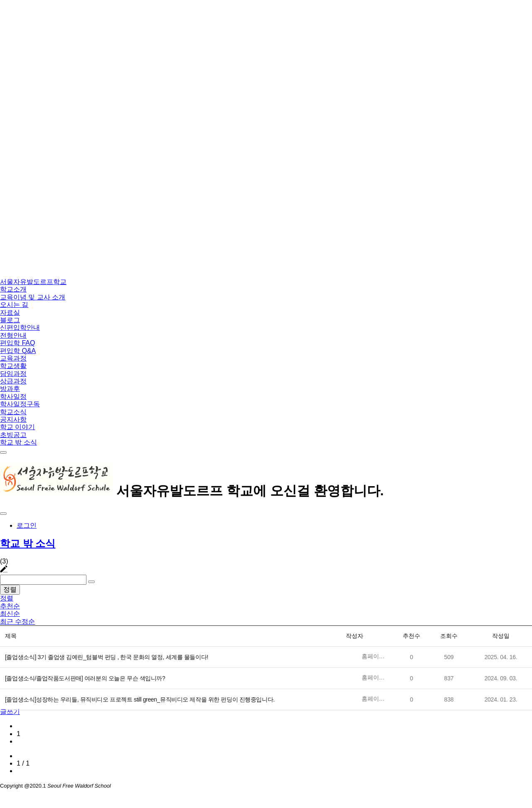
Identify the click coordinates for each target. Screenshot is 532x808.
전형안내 (13, 335)
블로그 (10, 320)
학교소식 (13, 412)
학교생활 (13, 366)
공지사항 (13, 419)
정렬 (10, 589)
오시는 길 (14, 305)
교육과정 (13, 358)
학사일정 (13, 397)
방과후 (10, 389)
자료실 (10, 313)
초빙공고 (13, 435)
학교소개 (13, 289)
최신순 (10, 614)
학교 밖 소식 (18, 442)
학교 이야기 (17, 427)
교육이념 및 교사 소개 (33, 297)
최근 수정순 (17, 621)
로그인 (27, 525)
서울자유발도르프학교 (33, 282)
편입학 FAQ (17, 343)
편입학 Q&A (18, 351)
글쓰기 (10, 712)
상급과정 (13, 381)
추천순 (10, 606)
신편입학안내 (20, 327)
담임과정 (13, 374)
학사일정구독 (20, 404)
